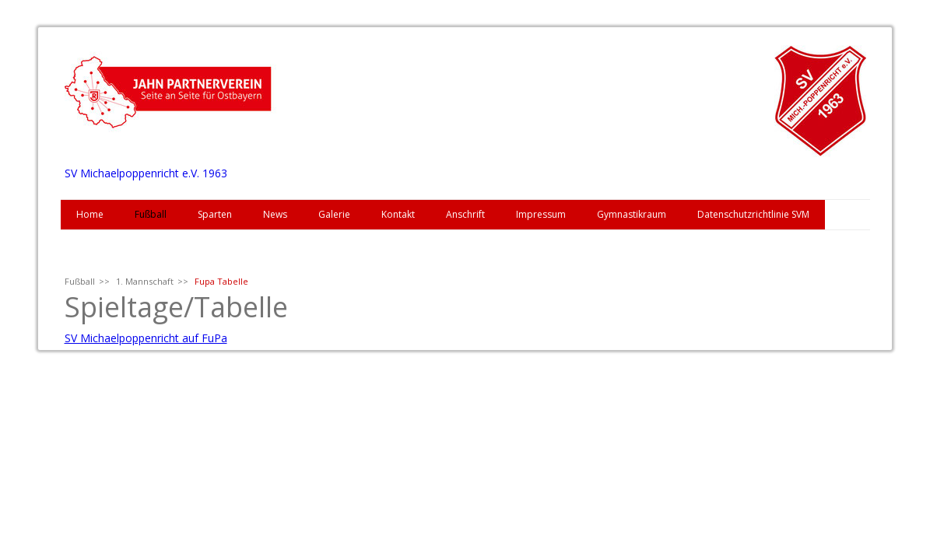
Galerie (334, 214)
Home (90, 214)
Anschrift (465, 214)
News (275, 214)
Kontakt (398, 214)
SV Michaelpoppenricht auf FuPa (146, 338)
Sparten (215, 214)
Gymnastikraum (632, 214)
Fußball (151, 214)
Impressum (541, 214)
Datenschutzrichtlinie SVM (753, 214)
